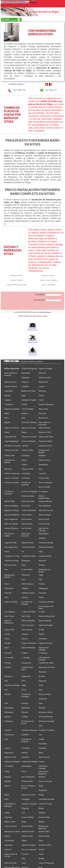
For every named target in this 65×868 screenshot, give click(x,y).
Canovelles (26, 478)
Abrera (7, 639)
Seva (23, 579)
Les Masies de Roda (46, 602)
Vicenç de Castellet (12, 482)
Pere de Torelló (44, 487)
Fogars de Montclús (29, 643)
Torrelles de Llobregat (26, 695)
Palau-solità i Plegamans (43, 773)
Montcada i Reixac (46, 712)
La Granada (9, 657)
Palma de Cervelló (28, 795)
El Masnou (8, 721)
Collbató (25, 717)
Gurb (6, 739)
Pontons (7, 786)
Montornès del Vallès (47, 667)
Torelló (41, 850)
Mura (6, 418)
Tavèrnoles (43, 639)
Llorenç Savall (44, 524)
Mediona (42, 813)
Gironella (8, 653)
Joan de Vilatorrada (46, 404)
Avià (6, 681)
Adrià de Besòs (44, 428)
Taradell (7, 643)
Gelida (7, 771)
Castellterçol (9, 735)
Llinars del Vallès (11, 602)
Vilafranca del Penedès (44, 451)
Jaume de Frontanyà (12, 409)
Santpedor (25, 757)
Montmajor (26, 708)
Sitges (41, 575)
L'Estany (8, 663)
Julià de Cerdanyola (12, 473)
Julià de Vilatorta (11, 386)
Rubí (23, 418)
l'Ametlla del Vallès (46, 663)
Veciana (42, 584)
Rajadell (8, 781)
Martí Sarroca (27, 519)
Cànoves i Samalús (12, 478)
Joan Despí (26, 473)
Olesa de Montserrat (46, 863)
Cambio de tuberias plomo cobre (17, 285)
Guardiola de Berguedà (26, 740)
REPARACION (32, 341)
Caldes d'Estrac (44, 460)
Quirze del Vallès (28, 501)
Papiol (7, 795)
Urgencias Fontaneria (17, 280)
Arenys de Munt (28, 817)
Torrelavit (8, 850)
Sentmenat (43, 699)
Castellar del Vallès (29, 556)
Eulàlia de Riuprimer (29, 368)
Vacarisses (43, 593)
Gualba (41, 739)
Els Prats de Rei (10, 565)
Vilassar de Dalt (10, 437)
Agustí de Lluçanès (29, 428)
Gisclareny (26, 748)
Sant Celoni (26, 616)
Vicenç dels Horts (11, 547)
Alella (41, 841)
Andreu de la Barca (12, 428)
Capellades (8, 391)
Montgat (42, 708)
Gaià (6, 703)
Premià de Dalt (27, 781)
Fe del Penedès (27, 569)
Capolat (42, 386)
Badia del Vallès (45, 432)
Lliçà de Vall (9, 630)
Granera (7, 748)
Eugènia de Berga (45, 368)
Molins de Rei (44, 831)
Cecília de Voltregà (46, 543)
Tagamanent (26, 676)
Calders (24, 465)
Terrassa (42, 565)
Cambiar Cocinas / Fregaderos (48, 280)
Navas (24, 771)
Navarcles (42, 413)
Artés (23, 681)
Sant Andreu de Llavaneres (44, 423)
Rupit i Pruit (43, 409)
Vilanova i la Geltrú (29, 437)
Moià (6, 799)
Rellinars (42, 777)
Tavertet (25, 639)
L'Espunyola (26, 663)
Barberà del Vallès (28, 391)
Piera (23, 858)
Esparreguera (26, 766)
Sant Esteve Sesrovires (26, 535)
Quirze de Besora (45, 501)
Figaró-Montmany (28, 648)
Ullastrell (25, 382)
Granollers (43, 744)
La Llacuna (43, 653)
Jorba (41, 703)
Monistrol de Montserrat (43, 827)
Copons (42, 762)
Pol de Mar (26, 506)
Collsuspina (9, 766)
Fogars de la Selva (46, 643)
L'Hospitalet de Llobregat (44, 659)
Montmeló (43, 672)
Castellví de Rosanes (29, 730)
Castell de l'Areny (45, 804)
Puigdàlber (43, 790)
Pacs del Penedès (28, 777)
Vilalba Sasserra (28, 584)
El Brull (25, 653)
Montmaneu (9, 708)
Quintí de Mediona (11, 506)
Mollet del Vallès (28, 831)
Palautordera (43, 534)
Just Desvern (26, 528)
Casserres (25, 854)
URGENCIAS (32, 354)
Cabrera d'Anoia (11, 826)
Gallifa (7, 813)
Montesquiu (9, 712)
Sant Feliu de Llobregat (43, 529)
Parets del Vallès (11, 863)
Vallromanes (9, 588)
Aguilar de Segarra (29, 845)
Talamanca (8, 676)
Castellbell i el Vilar (12, 556)
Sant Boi (25, 446)
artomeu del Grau (45, 446)
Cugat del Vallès (10, 543)
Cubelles (25, 634)
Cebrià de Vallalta (45, 441)
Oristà (7, 584)
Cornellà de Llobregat (43, 767)
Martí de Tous (44, 519)
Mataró (24, 432)
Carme (41, 854)
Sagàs (24, 685)
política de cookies (23, 3)
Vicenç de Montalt (28, 441)
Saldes (41, 597)
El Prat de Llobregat (46, 721)
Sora (23, 813)
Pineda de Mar (44, 836)
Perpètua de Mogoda (12, 762)
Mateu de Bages (45, 515)
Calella (24, 404)
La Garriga (26, 657)
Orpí (40, 579)
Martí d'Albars (27, 524)
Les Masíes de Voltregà (27, 603)
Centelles (8, 730)
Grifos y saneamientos (48, 285)
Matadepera (26, 561)
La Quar (42, 612)
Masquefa (42, 561)
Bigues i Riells (10, 822)
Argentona (8, 817)
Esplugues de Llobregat (43, 649)
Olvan (24, 690)
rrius (40, 735)
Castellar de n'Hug (11, 561)
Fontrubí (25, 703)
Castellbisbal (9, 841)
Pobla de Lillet (27, 836)
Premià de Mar (27, 826)
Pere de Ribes (27, 515)
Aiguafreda (8, 845)
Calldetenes (9, 404)
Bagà (23, 395)
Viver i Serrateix (28, 625)
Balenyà (7, 395)
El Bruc (42, 630)
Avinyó (24, 460)
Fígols (7, 648)
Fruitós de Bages (28, 496)
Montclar (25, 712)
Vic (23, 552)
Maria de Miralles (28, 621)
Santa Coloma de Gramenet (11, 374)
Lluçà (41, 685)
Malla (41, 753)
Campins (8, 400)
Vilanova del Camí (11, 450)
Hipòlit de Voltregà (12, 510)
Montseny (8, 469)
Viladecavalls (9, 456)
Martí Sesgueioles (11, 519)
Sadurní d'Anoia (28, 543)
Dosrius (7, 634)
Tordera (42, 634)
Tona (41, 469)
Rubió (7, 413)
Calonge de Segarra (29, 400)
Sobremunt (26, 575)
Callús (41, 400)
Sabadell (42, 538)
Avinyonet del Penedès (9, 461)
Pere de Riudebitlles (12, 515)
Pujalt (41, 786)
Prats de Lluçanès (45, 781)
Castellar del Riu (45, 556)
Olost (41, 690)
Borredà (42, 676)
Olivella (7, 694)
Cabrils (41, 395)
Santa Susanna (44, 757)
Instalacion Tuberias (17, 276)
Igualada (8, 717)
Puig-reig (25, 808)
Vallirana (25, 588)
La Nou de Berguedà (29, 491)
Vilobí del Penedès (46, 625)
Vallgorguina (44, 588)
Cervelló (8, 667)
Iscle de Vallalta (28, 409)
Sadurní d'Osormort (46, 547)
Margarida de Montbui (9, 576)
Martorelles (26, 373)
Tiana (24, 565)
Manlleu (25, 753)
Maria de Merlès (45, 621)
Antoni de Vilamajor (29, 422)
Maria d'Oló (43, 382)
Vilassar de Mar (27, 469)
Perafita (42, 858)
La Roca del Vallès (29, 612)
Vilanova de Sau (45, 378)
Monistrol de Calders (12, 831)
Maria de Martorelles (47, 616)
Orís (6, 690)
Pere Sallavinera (45, 506)
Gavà (24, 863)
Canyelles (42, 473)
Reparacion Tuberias (48, 276)
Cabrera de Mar (27, 450)
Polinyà (7, 836)
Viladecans (26, 456)
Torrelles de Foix (45, 845)
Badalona (42, 456)
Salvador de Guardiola (26, 484)
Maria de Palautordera (9, 622)
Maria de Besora (45, 694)
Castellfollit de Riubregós (10, 805)
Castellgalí (26, 799)
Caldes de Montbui (29, 510)
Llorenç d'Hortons (11, 528)
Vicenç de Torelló (28, 547)
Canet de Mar (44, 478)
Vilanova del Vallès (46, 437)
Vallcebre (8, 593)
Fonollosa (42, 748)
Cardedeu (25, 386)
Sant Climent (9, 616)
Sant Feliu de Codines (9, 535)
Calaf (41, 552)
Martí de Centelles (11, 524)
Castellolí (25, 735)
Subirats (25, 597)
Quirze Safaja (10, 501)
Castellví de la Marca (47, 730)
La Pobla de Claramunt (9, 493)
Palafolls (8, 777)
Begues (41, 808)
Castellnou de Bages (12, 685)
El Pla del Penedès (46, 717)
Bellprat (42, 822)
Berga (24, 822)
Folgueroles (9, 753)
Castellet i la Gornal (29, 804)
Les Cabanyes (10, 612)
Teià (6, 569)
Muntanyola (43, 465)
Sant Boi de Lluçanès (12, 446)
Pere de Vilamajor (45, 482)
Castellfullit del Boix (47, 799)
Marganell (25, 378)
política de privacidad (45, 312)
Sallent (7, 432)
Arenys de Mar (44, 817)
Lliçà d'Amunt (27, 630)
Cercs (41, 726)
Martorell (42, 373)
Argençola (43, 681)
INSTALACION (32, 329)
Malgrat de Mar (10, 757)
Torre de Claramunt (29, 850)
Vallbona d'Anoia (28, 593)
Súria (6, 597)
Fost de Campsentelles (44, 497)
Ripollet (7, 422)
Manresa (25, 413)
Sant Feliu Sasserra (46, 510)
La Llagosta (43, 491)
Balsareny (42, 391)
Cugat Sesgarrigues (12, 441)
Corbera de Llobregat (30, 762)
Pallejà (41, 795)
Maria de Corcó (10, 382)
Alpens (24, 841)
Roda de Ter (43, 418)
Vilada (7, 552)
